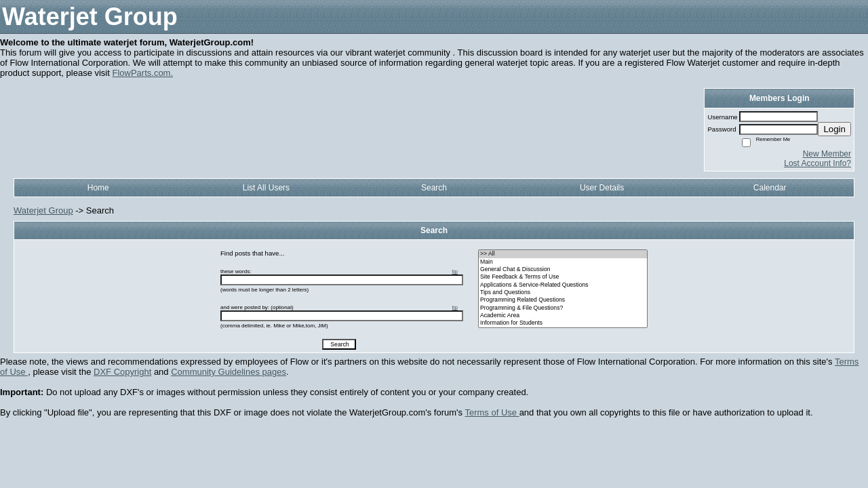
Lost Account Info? (817, 163)
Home (98, 188)
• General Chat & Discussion (563, 269)
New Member (827, 154)
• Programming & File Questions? (563, 308)
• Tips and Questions (563, 292)
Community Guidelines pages (229, 372)
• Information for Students (563, 323)
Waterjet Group (43, 210)
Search (434, 188)
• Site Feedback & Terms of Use (563, 277)
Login (834, 129)
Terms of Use (492, 412)
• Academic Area (563, 316)
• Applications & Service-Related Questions (563, 285)
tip (455, 271)
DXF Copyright (122, 372)
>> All (563, 254)
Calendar (770, 188)
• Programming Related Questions (563, 300)
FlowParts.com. (142, 73)
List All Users (266, 188)
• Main (563, 262)
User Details (602, 188)
